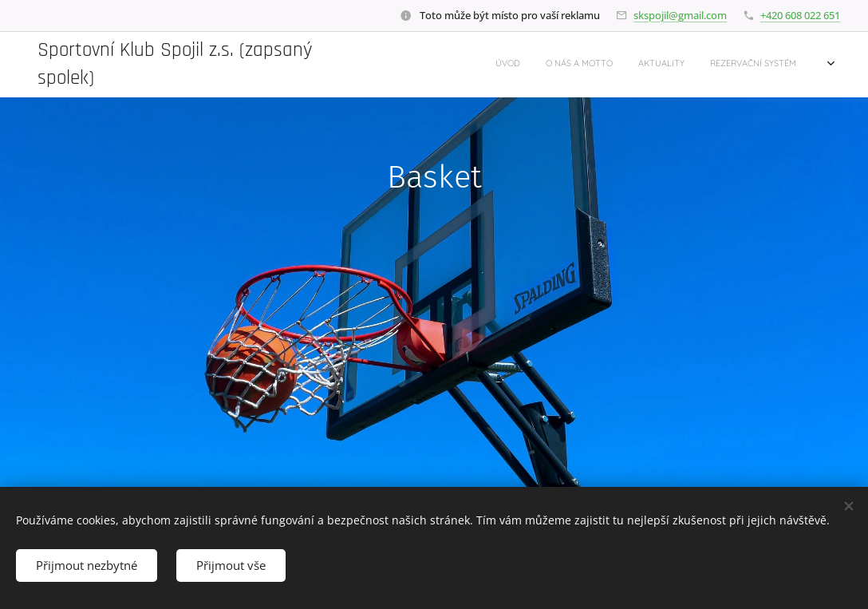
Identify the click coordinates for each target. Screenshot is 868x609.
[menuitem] (616, 65)
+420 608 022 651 (800, 15)
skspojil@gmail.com (680, 15)
